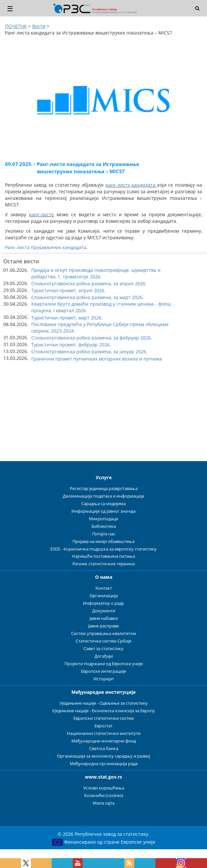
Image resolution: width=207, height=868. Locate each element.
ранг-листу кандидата (130, 185)
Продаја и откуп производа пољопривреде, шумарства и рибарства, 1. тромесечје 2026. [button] (96, 273)
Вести (39, 26)
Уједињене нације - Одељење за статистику (104, 703)
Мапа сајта (104, 803)
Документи (104, 611)
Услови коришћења (104, 788)
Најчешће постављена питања (103, 556)
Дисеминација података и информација (103, 496)
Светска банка (104, 749)
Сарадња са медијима (103, 504)
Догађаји (104, 656)
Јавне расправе (103, 626)
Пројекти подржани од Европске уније (104, 664)
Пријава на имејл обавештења (103, 541)
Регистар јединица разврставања (104, 489)
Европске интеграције (103, 671)
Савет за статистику (103, 649)
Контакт (104, 588)
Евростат (103, 726)
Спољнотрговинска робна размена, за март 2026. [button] (88, 297)
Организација (104, 596)
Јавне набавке (104, 618)
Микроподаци (103, 519)
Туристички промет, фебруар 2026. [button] (71, 345)
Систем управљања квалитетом (104, 633)
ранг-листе (41, 214)
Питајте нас (104, 534)
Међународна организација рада (104, 764)
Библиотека (104, 526)
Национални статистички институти (104, 733)
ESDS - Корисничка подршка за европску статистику (103, 549)
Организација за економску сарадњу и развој (103, 756)
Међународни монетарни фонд (104, 741)
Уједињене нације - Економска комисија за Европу (103, 711)
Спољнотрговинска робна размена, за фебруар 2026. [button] (92, 338)
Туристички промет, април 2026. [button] (68, 290)
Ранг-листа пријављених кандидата (46, 247)
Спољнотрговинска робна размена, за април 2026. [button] (89, 283)
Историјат (104, 679)
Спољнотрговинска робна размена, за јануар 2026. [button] (89, 352)
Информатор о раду (103, 603)
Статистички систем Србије (103, 641)
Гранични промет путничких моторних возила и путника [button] (97, 359)
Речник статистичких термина (103, 564)
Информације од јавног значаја (103, 511)
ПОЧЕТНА (16, 26)
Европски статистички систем (104, 718)
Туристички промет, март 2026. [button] (67, 318)
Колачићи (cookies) (104, 796)
